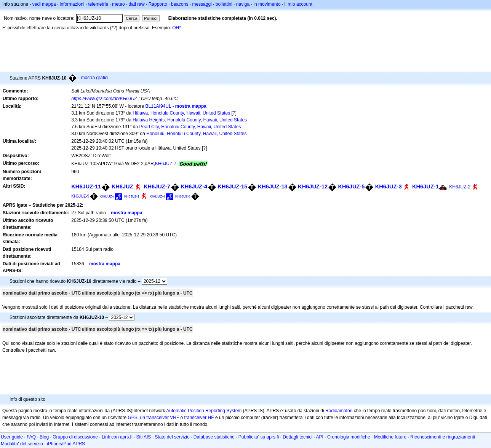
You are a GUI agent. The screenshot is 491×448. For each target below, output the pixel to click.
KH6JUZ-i (107, 196)
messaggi (202, 4)
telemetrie (98, 4)
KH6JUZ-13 (273, 187)
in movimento (267, 4)
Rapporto (158, 4)
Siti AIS (144, 437)
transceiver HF (199, 418)
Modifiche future (390, 437)
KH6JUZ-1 (425, 187)
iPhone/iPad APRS (66, 444)
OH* (177, 28)
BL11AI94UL (158, 106)
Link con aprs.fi (117, 437)
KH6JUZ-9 (80, 196)
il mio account (298, 4)
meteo (118, 4)
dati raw (137, 4)
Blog (44, 437)
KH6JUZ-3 (389, 187)
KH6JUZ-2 (460, 187)
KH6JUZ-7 (166, 164)
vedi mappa (44, 4)
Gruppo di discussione (75, 437)
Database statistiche (214, 437)
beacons (180, 4)
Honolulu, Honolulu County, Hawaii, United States (196, 134)
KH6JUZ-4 (194, 187)
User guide (12, 437)
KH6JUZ (122, 187)
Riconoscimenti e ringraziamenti (443, 437)
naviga (243, 4)
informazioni (72, 4)
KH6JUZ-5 (351, 187)
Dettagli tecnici (297, 437)
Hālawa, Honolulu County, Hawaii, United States (181, 113)
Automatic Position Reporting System (204, 411)
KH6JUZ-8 (183, 196)
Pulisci (151, 18)
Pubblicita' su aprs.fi (259, 437)
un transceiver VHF (160, 418)
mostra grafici (94, 78)
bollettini (224, 4)
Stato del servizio (172, 437)
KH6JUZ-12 (313, 187)
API (320, 437)
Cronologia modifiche (349, 437)
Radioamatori (339, 411)
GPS (133, 418)
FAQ (31, 437)
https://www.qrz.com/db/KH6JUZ (104, 99)
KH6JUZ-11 (86, 187)
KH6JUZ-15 (232, 187)
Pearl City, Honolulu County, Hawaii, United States (190, 127)
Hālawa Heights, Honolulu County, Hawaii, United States (190, 120)
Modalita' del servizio (22, 444)
